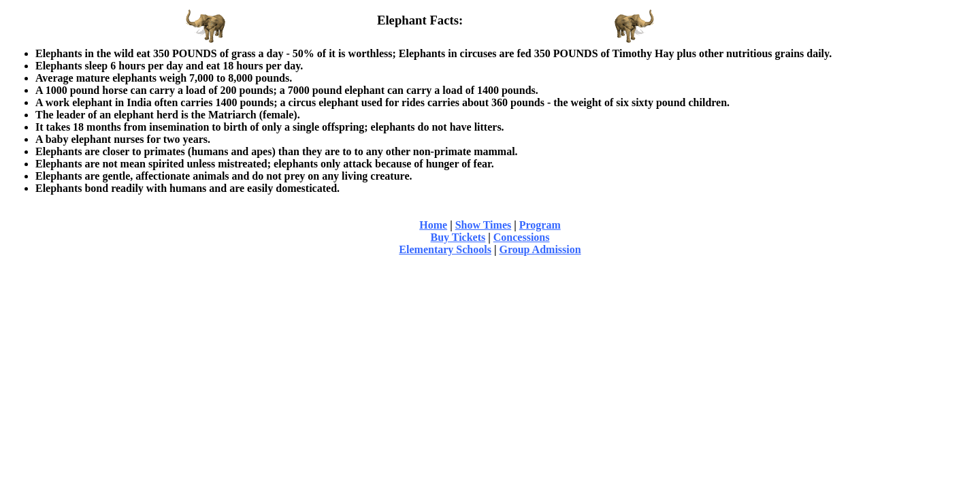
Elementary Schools (445, 249)
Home (433, 225)
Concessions (522, 237)
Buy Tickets (458, 237)
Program (540, 225)
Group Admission (540, 249)
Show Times (484, 225)
